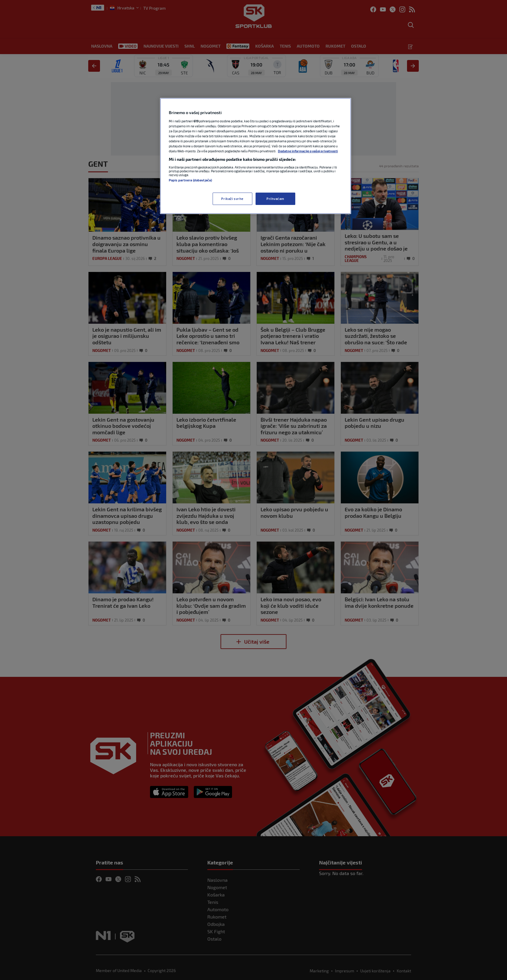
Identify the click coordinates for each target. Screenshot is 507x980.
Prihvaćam (275, 199)
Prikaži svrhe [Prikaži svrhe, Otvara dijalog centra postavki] (232, 199)
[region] (256, 156)
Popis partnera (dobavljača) (190, 180)
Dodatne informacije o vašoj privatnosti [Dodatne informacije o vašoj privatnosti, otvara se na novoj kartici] (308, 151)
